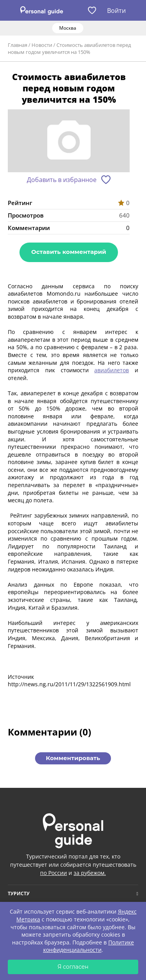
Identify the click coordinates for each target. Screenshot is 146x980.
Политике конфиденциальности (89, 946)
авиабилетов (112, 370)
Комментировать (73, 758)
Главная (18, 45)
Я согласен (73, 967)
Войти (116, 11)
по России (54, 873)
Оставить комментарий (69, 252)
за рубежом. (90, 873)
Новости (42, 45)
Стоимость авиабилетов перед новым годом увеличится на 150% (69, 48)
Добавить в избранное (62, 180)
